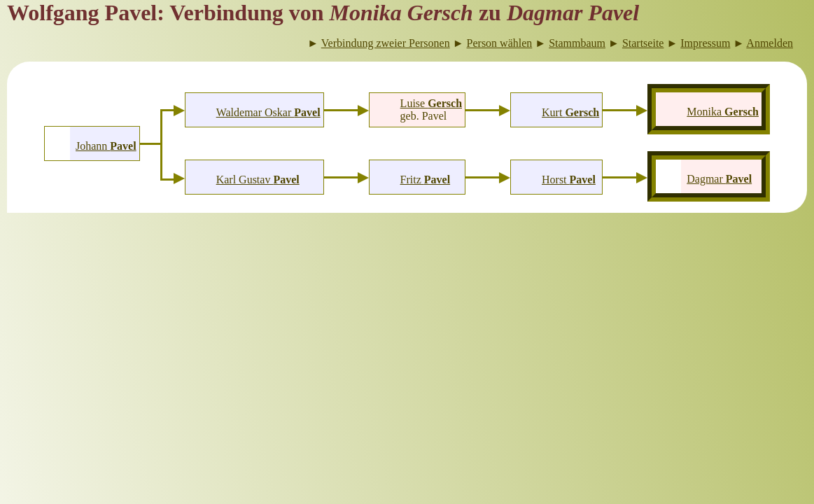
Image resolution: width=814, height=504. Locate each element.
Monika (723, 112)
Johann (106, 146)
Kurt (570, 112)
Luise (431, 103)
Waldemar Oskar (268, 112)
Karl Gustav (258, 180)
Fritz (426, 180)
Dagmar (719, 179)
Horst (569, 180)
